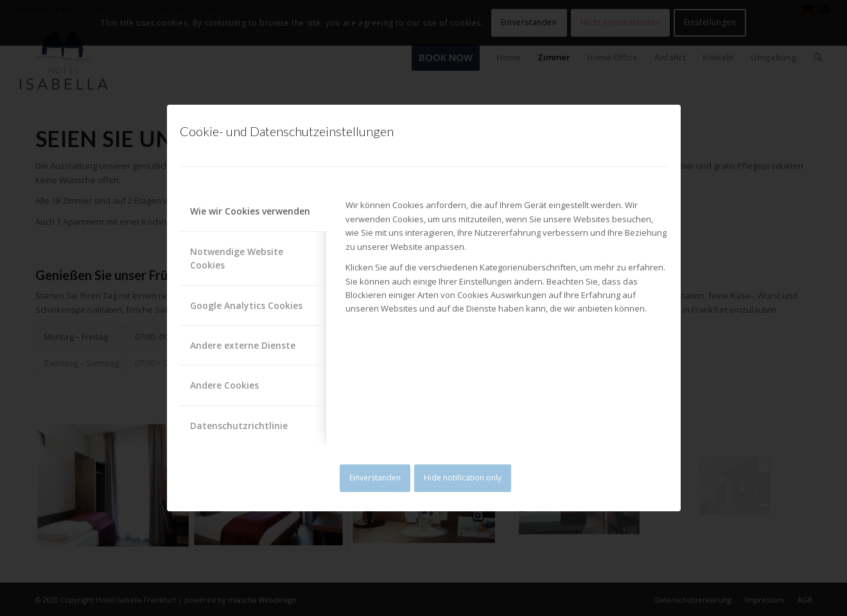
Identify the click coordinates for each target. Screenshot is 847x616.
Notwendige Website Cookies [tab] (237, 258)
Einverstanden (375, 478)
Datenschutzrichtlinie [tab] (239, 426)
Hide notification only (463, 478)
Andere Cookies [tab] (224, 385)
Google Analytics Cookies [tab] (246, 305)
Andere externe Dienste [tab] (243, 345)
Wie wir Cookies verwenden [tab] (250, 211)
